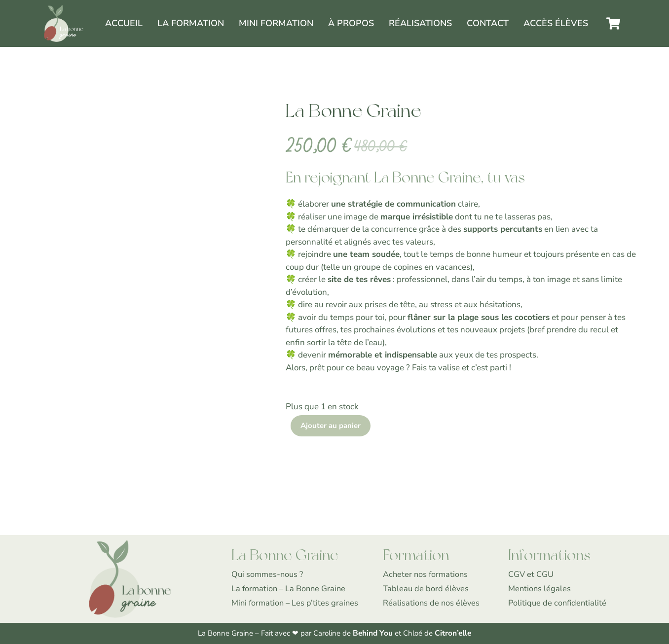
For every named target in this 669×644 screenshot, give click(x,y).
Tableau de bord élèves (426, 589)
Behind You (374, 634)
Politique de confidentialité (558, 603)
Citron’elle (452, 634)
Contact (488, 23)
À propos (351, 23)
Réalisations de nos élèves (432, 603)
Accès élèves (556, 23)
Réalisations (420, 23)
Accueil (124, 23)
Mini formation (276, 23)
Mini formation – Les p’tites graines (297, 603)
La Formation (191, 23)
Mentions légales (540, 589)
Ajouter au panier (331, 426)
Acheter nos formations (427, 575)
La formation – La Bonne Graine (290, 589)
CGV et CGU (531, 575)
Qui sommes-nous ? (269, 575)
